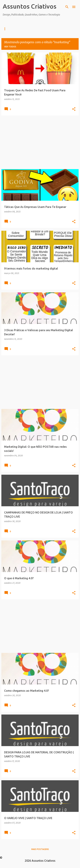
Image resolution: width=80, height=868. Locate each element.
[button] (74, 109)
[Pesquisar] (67, 7)
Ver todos (10, 47)
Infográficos (40, 29)
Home (6, 29)
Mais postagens (40, 849)
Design (21, 29)
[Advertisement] (40, 142)
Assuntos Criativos (30, 6)
